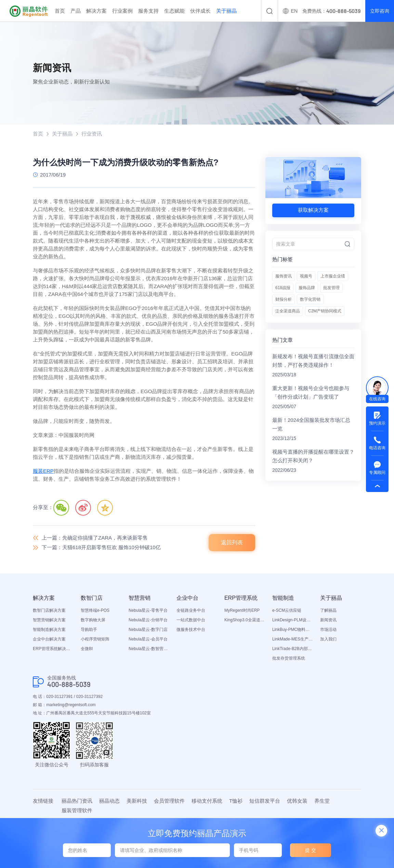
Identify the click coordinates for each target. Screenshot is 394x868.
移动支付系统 (207, 801)
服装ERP (43, 471)
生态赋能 (174, 11)
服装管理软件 (77, 810)
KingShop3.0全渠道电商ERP (245, 620)
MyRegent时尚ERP (242, 610)
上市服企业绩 (333, 276)
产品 (76, 11)
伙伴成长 (200, 11)
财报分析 (284, 299)
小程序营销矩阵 (95, 639)
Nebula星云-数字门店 (148, 630)
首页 (60, 11)
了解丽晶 (328, 610)
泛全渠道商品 (288, 311)
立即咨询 (380, 11)
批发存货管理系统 (289, 658)
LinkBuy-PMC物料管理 (293, 630)
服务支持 (148, 11)
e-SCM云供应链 (287, 610)
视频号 (306, 276)
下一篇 (101, 547)
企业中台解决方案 (49, 639)
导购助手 (89, 630)
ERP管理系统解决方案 (53, 649)
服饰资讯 (284, 276)
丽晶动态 (109, 801)
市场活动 (328, 630)
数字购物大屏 (93, 620)
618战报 (283, 288)
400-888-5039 (69, 684)
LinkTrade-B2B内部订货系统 (293, 649)
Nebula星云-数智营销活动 (149, 649)
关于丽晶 (226, 11)
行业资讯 (92, 134)
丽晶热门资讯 (77, 801)
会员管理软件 (169, 801)
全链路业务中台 (191, 610)
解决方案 (96, 11)
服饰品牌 (307, 288)
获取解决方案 (313, 210)
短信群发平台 (265, 801)
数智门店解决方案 (49, 610)
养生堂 (322, 801)
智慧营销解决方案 (49, 620)
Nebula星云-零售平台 (148, 610)
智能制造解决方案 (49, 630)
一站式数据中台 (191, 620)
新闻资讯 (328, 620)
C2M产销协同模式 (325, 311)
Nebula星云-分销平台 (148, 620)
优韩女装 (297, 801)
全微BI (87, 649)
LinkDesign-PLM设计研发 (293, 620)
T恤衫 (236, 801)
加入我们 (328, 639)
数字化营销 (310, 299)
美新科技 (137, 801)
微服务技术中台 (191, 630)
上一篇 (95, 538)
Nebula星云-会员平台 (148, 639)
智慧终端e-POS (95, 610)
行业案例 (122, 11)
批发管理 (331, 288)
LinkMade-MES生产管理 (293, 639)
